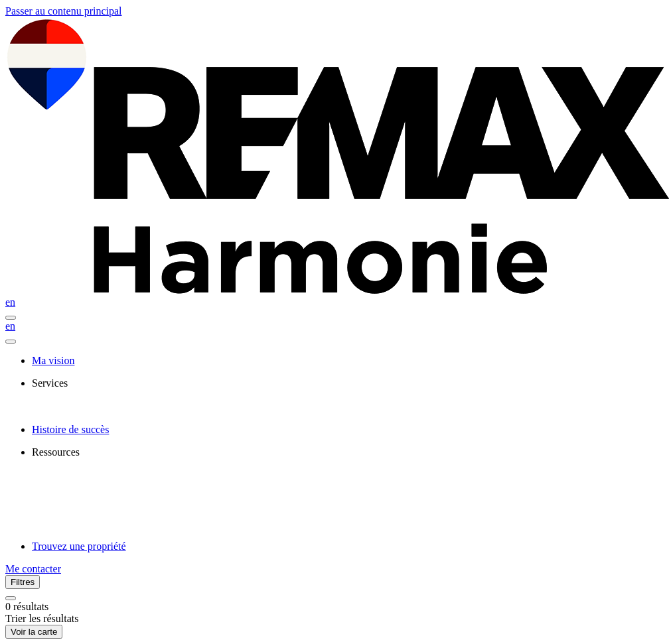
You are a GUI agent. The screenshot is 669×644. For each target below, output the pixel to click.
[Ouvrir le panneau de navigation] (11, 318)
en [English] (10, 302)
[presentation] (348, 383)
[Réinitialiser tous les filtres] (11, 598)
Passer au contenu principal (64, 11)
